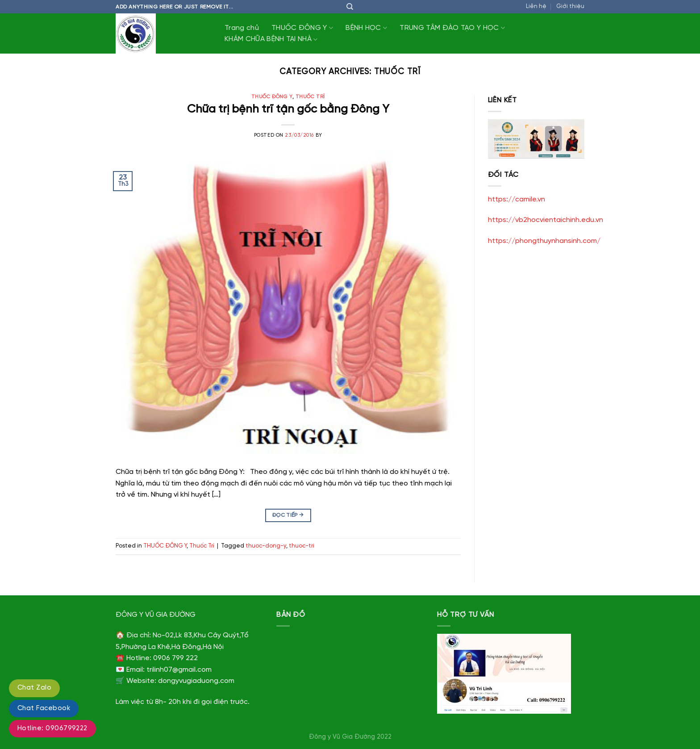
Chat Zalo (34, 688)
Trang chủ (242, 28)
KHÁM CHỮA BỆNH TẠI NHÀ (271, 40)
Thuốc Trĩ (310, 97)
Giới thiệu (570, 6)
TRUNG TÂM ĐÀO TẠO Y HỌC (452, 28)
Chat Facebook (44, 708)
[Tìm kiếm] (350, 7)
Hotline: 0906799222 (52, 728)
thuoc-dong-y (266, 546)
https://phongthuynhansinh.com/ (544, 241)
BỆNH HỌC (366, 28)
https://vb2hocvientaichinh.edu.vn (546, 220)
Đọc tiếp (288, 515)
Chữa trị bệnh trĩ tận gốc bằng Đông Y (288, 109)
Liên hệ (536, 6)
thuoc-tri (302, 546)
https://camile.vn (517, 199)
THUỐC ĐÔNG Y (302, 28)
